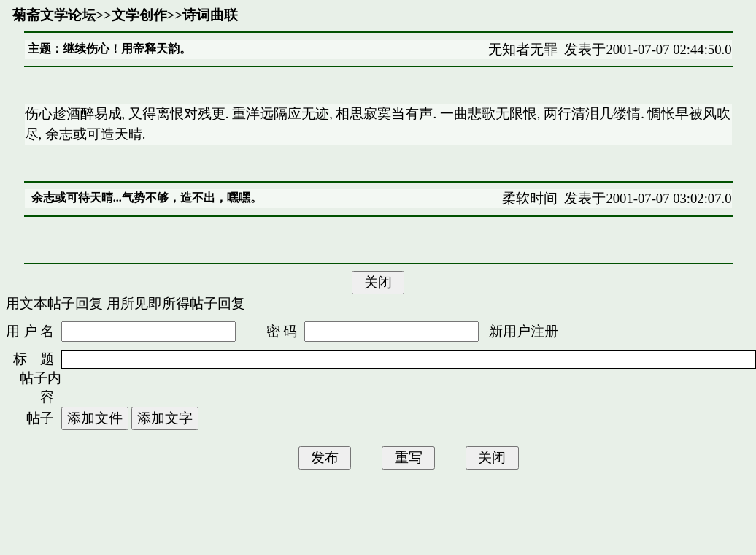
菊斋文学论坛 (54, 15)
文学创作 (139, 15)
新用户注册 (524, 331)
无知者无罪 (523, 49)
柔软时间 (530, 198)
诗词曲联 (210, 15)
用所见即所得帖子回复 (176, 303)
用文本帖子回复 (54, 303)
